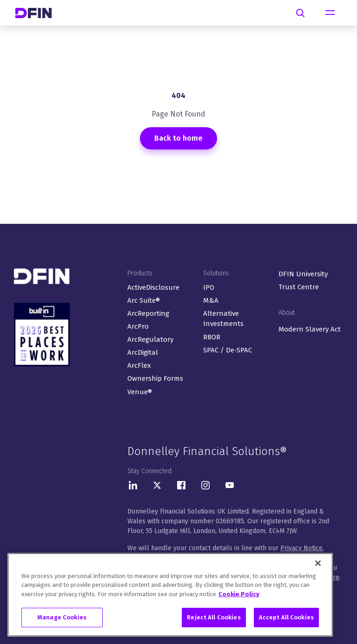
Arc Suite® (144, 300)
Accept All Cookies (286, 617)
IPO (209, 287)
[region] (170, 595)
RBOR (212, 337)
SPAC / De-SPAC (228, 350)
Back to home (178, 138)
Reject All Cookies (214, 617)
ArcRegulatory (150, 339)
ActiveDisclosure (153, 287)
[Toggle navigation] (330, 13)
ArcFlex (139, 365)
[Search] (300, 13)
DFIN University (303, 274)
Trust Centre (299, 287)
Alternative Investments (223, 319)
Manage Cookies (62, 617)
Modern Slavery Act (310, 329)
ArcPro (138, 326)
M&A (211, 300)
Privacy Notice (301, 548)
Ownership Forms (155, 378)
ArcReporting (148, 313)
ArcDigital (143, 352)
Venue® (140, 392)
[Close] (318, 563)
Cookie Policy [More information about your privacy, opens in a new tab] (239, 594)
